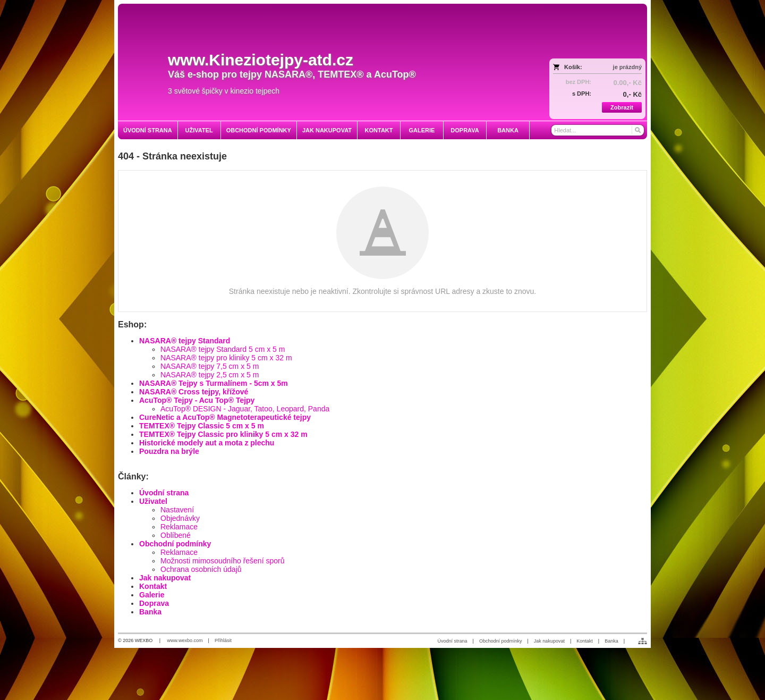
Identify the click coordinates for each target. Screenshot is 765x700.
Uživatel (153, 501)
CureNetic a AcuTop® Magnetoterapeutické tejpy (225, 417)
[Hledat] (637, 130)
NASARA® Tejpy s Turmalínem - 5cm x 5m (214, 383)
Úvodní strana (164, 493)
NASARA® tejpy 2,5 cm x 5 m (210, 375)
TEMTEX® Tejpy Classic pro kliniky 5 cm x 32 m (223, 434)
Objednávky (180, 518)
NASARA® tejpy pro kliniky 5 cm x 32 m (226, 358)
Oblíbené (176, 535)
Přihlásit (223, 640)
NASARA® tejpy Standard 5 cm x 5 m (223, 349)
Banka (150, 612)
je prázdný (627, 67)
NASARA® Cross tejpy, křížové (194, 392)
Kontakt (153, 586)
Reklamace (179, 527)
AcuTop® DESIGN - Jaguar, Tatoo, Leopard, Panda (245, 409)
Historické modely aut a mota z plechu (207, 443)
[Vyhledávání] (598, 130)
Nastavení (177, 510)
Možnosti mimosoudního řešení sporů (222, 561)
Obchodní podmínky (175, 544)
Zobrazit (622, 107)
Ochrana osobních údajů (201, 569)
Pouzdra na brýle (169, 451)
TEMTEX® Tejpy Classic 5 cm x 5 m (202, 426)
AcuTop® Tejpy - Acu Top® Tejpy (197, 400)
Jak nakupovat (165, 578)
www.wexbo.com (185, 640)
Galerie (152, 595)
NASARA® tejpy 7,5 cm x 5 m (210, 366)
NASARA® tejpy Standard (185, 341)
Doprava (154, 603)
